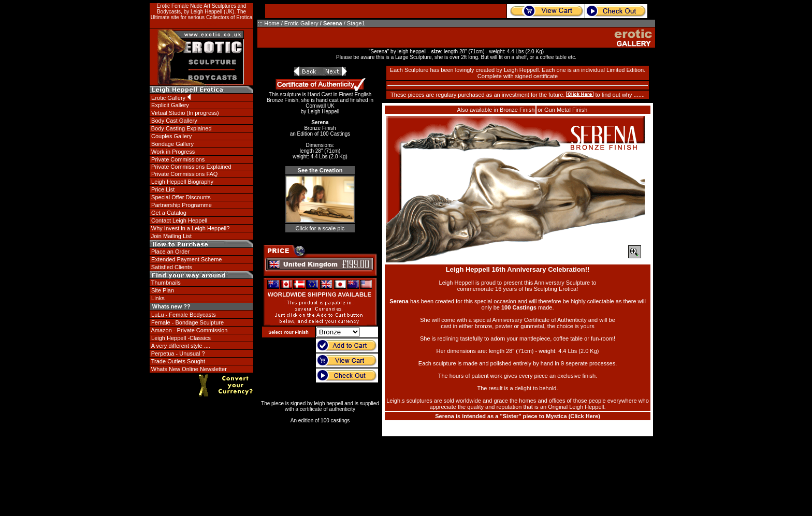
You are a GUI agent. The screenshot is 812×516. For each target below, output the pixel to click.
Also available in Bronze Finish (496, 110)
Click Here (584, 416)
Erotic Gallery (301, 23)
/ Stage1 (354, 23)
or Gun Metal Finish (562, 110)
